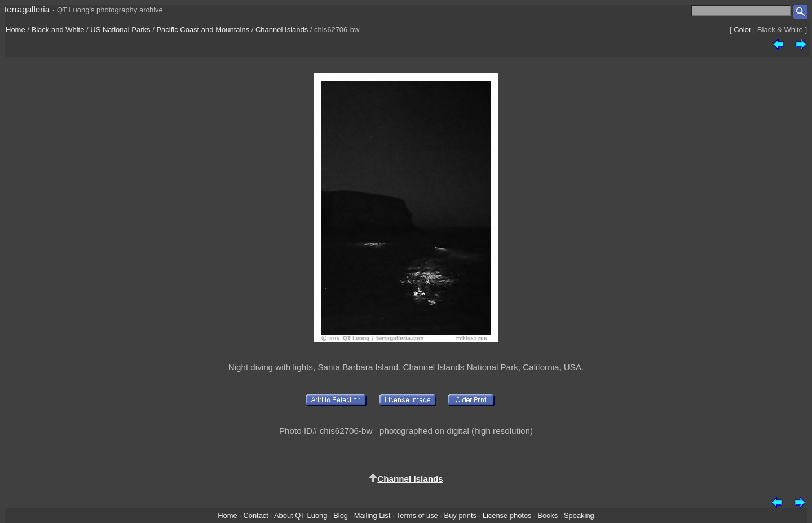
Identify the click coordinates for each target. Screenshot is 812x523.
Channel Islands (282, 30)
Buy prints (460, 515)
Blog (341, 515)
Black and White (58, 30)
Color (742, 30)
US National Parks (120, 30)
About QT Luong (301, 515)
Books (548, 515)
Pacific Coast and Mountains (203, 30)
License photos (507, 515)
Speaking (579, 515)
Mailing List (372, 515)
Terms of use (417, 515)
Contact (255, 515)
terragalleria (27, 9)
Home (16, 30)
